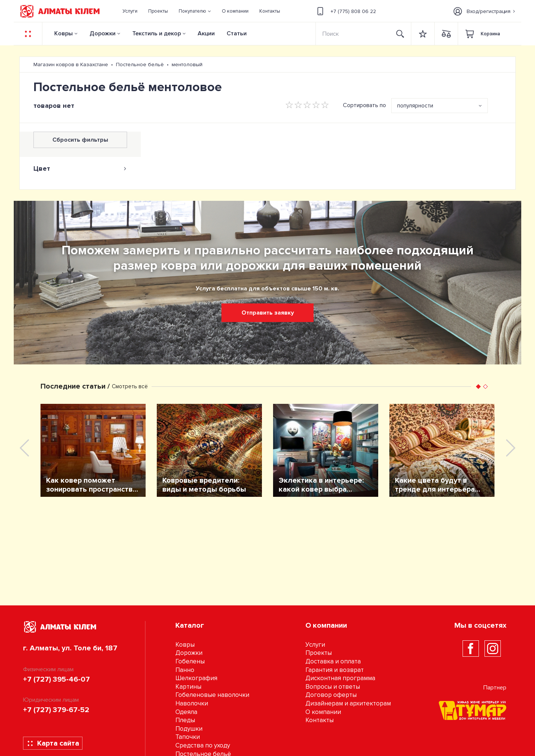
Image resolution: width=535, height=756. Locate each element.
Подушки (189, 729)
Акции (206, 33)
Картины (188, 687)
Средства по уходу (203, 745)
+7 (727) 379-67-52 (56, 710)
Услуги (315, 645)
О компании (323, 712)
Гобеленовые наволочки (212, 695)
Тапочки (188, 737)
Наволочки (192, 703)
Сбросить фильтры (80, 140)
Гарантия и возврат (335, 670)
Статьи (237, 33)
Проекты (319, 653)
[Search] (353, 34)
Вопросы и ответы (333, 687)
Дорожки (103, 33)
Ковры (64, 33)
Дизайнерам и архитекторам (348, 703)
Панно (185, 670)
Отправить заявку (268, 313)
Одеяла (186, 712)
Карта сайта (53, 743)
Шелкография (196, 678)
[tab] (80, 168)
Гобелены (190, 661)
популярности (415, 106)
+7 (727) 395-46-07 (56, 679)
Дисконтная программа (340, 678)
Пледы (185, 720)
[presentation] (24, 448)
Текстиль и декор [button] (157, 33)
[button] (195, 11)
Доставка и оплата (333, 661)
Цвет (80, 168)
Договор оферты (331, 695)
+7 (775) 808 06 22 (345, 11)
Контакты (320, 720)
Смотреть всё (130, 386)
